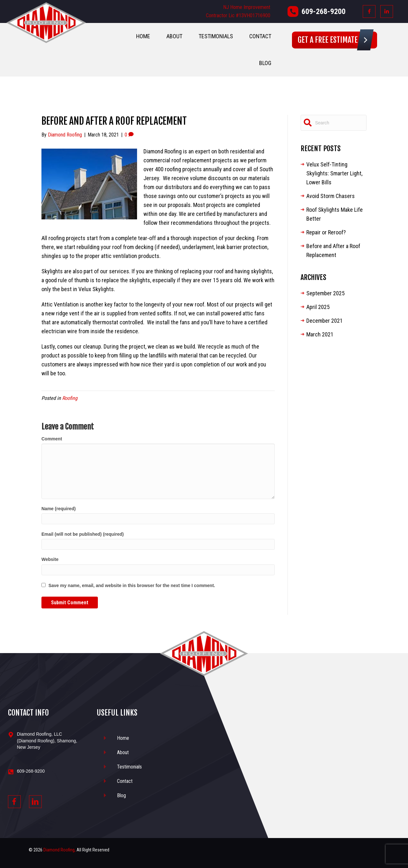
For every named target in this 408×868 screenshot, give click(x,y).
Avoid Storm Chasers (331, 196)
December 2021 (324, 321)
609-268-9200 (324, 11)
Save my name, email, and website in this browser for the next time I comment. (132, 585)
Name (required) (58, 509)
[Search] (334, 123)
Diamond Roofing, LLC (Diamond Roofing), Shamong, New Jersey (47, 741)
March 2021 (320, 334)
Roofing (70, 398)
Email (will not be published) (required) (83, 534)
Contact (260, 36)
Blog (265, 63)
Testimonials (216, 36)
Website (50, 559)
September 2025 (325, 293)
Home (143, 36)
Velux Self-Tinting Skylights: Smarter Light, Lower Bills (334, 173)
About (174, 36)
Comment (52, 439)
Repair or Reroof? (326, 232)
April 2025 (318, 307)
